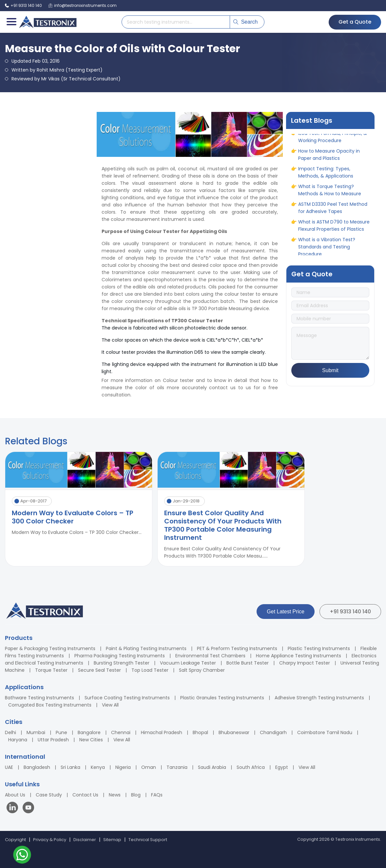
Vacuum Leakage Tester (188, 663)
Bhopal (200, 732)
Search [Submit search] (246, 22)
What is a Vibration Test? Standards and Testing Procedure (327, 248)
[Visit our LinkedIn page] (14, 808)
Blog (136, 795)
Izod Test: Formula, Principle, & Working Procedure (333, 138)
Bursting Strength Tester (122, 663)
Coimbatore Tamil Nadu (325, 732)
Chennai (121, 732)
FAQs (157, 795)
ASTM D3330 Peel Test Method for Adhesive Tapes (333, 209)
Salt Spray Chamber (202, 670)
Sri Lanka (70, 767)
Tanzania (177, 767)
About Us (15, 795)
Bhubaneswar (234, 732)
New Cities (91, 740)
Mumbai (36, 732)
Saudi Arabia (212, 767)
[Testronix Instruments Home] (48, 22)
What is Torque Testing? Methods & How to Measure (330, 191)
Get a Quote (355, 22)
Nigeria (123, 767)
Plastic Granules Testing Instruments (222, 698)
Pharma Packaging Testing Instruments (120, 656)
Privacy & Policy (50, 840)
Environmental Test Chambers (210, 656)
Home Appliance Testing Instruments (299, 656)
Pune (61, 732)
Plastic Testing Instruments (319, 648)
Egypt (282, 767)
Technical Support (148, 840)
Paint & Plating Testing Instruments (146, 648)
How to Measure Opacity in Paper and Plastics (329, 156)
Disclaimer (85, 840)
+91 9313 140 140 (350, 612)
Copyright (15, 840)
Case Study (49, 795)
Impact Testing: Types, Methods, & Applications (326, 174)
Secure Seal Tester (99, 670)
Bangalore (89, 732)
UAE (9, 767)
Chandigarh (273, 732)
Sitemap (112, 840)
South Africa (251, 767)
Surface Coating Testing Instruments (127, 698)
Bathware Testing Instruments (39, 698)
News (115, 795)
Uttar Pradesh (53, 740)
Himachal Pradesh (162, 732)
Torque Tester (51, 670)
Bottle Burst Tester (248, 663)
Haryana (18, 740)
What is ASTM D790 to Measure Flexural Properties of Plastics (334, 227)
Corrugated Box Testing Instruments (50, 705)
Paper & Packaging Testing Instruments (50, 648)
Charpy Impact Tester (305, 663)
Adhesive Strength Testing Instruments (319, 698)
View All (110, 705)
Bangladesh (37, 767)
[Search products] (176, 22)
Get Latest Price (286, 612)
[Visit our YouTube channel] (28, 808)
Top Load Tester (150, 670)
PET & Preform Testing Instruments (237, 648)
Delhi (10, 732)
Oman (149, 767)
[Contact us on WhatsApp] (22, 856)
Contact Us (85, 795)
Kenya (98, 767)
